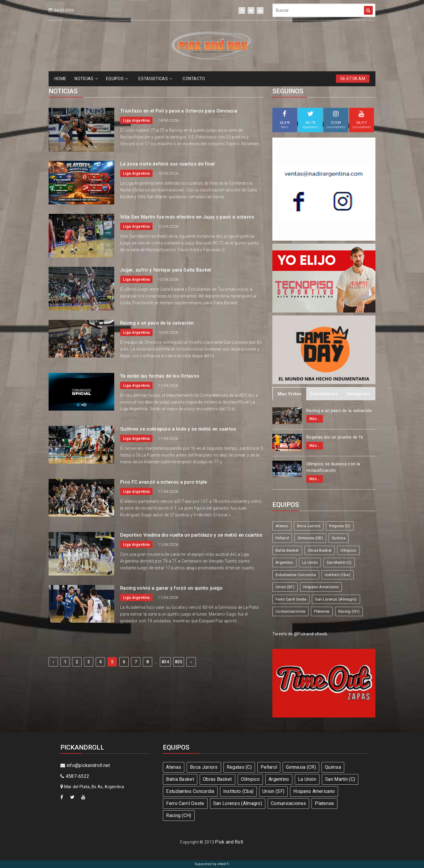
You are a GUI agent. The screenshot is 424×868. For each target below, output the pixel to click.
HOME (60, 79)
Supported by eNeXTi (212, 864)
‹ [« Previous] (53, 662)
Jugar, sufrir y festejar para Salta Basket (166, 270)
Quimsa (339, 538)
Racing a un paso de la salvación (157, 323)
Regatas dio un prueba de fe (335, 437)
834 (165, 662)
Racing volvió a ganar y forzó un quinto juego (172, 588)
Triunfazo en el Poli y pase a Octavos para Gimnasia (179, 111)
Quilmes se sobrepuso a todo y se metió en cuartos (178, 429)
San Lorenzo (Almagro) (336, 599)
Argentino (284, 562)
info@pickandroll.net (85, 765)
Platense (322, 611)
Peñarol (282, 538)
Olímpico (348, 550)
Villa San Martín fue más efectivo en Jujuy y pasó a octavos (187, 217)
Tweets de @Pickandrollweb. (300, 634)
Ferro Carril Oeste (291, 599)
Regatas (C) (340, 526)
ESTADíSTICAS (155, 79)
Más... (315, 419)
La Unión (310, 562)
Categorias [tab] (358, 394)
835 (179, 662)
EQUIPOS (117, 79)
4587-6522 (75, 776)
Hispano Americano (321, 587)
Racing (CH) (349, 611)
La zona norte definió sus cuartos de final (168, 164)
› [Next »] (191, 662)
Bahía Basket (287, 550)
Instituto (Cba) (338, 575)
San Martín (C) (339, 562)
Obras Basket (320, 550)
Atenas (282, 526)
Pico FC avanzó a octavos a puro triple (164, 482)
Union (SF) (285, 587)
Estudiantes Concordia (296, 575)
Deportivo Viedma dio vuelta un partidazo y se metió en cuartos (191, 535)
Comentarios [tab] (324, 394)
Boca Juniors (309, 526)
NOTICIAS (86, 79)
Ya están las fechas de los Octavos (160, 376)
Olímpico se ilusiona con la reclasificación (333, 467)
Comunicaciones (290, 611)
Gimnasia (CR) (310, 538)
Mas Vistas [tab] (290, 394)
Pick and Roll (229, 842)
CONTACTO (194, 79)
